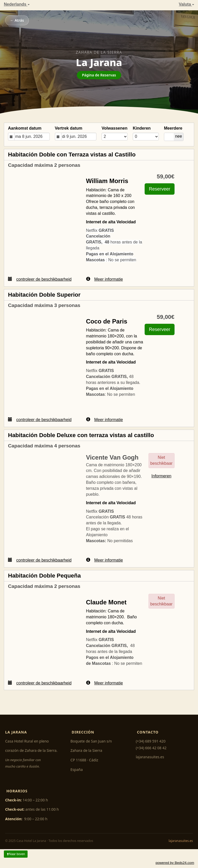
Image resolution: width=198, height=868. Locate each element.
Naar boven (16, 854)
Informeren (161, 476)
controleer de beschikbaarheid (40, 279)
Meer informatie (105, 279)
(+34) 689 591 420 (151, 741)
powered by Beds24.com (175, 863)
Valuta (186, 4)
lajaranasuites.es (150, 757)
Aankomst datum (25, 128)
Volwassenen (114, 128)
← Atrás (17, 20)
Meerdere (173, 128)
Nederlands (17, 4)
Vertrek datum (69, 128)
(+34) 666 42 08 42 (151, 748)
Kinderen (142, 128)
